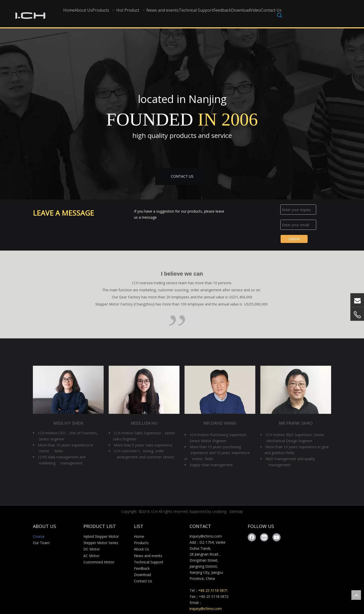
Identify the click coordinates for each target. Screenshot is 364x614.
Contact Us (143, 581)
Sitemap (236, 511)
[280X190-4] (220, 390)
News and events (148, 556)
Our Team (41, 543)
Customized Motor (99, 562)
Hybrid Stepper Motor (101, 536)
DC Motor (92, 549)
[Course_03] (178, 321)
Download (142, 575)
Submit (294, 239)
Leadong (219, 511)
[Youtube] (277, 537)
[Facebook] (252, 537)
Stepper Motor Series (101, 543)
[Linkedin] (264, 537)
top (356, 595)
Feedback (142, 568)
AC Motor (91, 556)
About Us (142, 549)
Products (141, 543)
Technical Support (149, 562)
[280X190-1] (144, 390)
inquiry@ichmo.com (206, 536)
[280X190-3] (68, 390)
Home (139, 536)
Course (39, 536)
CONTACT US (182, 176)
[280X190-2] (296, 390)
